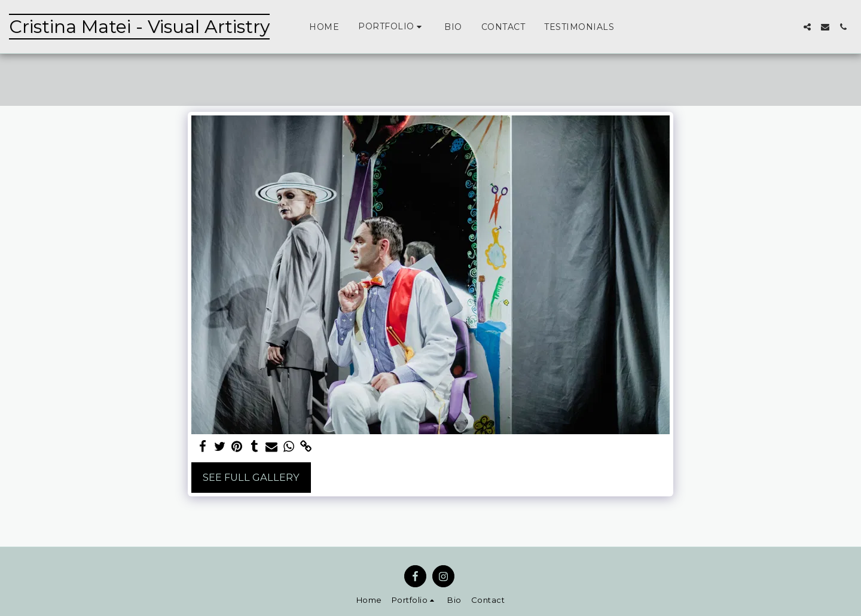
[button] (392, 27)
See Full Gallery (251, 477)
